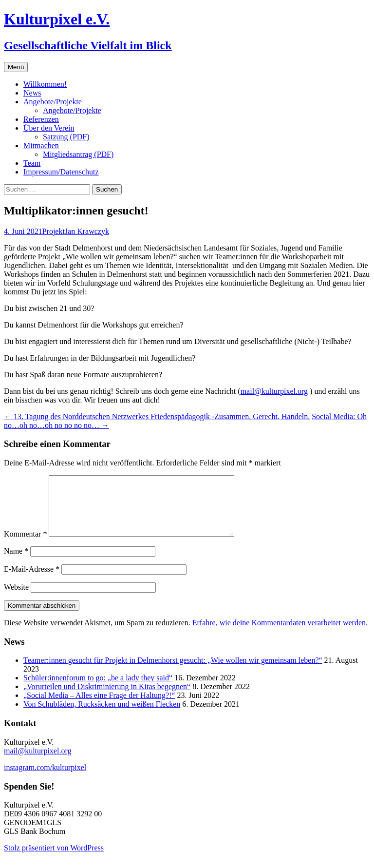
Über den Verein (49, 128)
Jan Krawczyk (87, 231)
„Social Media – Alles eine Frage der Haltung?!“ (99, 707)
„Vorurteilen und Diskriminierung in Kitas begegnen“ (107, 698)
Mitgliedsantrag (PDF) (78, 154)
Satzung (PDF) (66, 137)
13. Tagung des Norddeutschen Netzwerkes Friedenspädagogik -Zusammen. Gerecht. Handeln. (157, 416)
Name (16, 563)
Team (32, 163)
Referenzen (41, 119)
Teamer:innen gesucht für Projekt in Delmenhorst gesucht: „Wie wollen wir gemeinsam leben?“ (173, 672)
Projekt (54, 231)
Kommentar (25, 546)
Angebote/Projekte (53, 102)
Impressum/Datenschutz (61, 172)
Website (16, 599)
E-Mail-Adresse (32, 581)
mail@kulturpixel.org (274, 391)
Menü (16, 67)
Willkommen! (45, 84)
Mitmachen (41, 145)
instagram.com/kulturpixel (45, 779)
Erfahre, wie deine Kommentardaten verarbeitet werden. (280, 634)
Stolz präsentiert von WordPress (54, 859)
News (32, 93)
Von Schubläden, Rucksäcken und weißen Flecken (102, 716)
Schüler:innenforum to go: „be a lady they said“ (98, 689)
